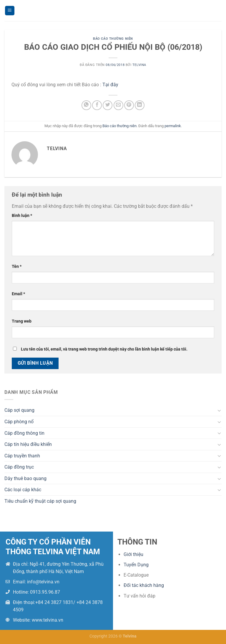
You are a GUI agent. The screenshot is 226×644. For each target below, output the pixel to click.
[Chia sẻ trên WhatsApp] (86, 105)
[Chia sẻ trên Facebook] (97, 105)
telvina (139, 65)
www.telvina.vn (48, 620)
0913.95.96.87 (45, 592)
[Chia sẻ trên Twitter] (108, 105)
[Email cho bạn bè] (118, 105)
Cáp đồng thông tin (24, 433)
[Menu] (10, 11)
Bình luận (22, 216)
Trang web (22, 321)
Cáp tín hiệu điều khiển (28, 444)
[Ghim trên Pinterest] (129, 105)
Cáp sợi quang (19, 410)
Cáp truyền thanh (22, 456)
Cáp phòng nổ (19, 422)
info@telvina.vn (43, 582)
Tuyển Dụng (136, 565)
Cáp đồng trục (19, 467)
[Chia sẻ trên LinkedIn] (140, 105)
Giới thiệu (133, 554)
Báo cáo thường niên (113, 39)
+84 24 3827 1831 (54, 602)
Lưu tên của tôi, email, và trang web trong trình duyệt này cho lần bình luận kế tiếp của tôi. (104, 349)
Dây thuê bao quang (25, 478)
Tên (17, 267)
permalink (173, 126)
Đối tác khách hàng (144, 585)
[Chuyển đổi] (219, 410)
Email (18, 294)
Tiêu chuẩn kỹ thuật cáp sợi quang (40, 501)
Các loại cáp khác (23, 490)
